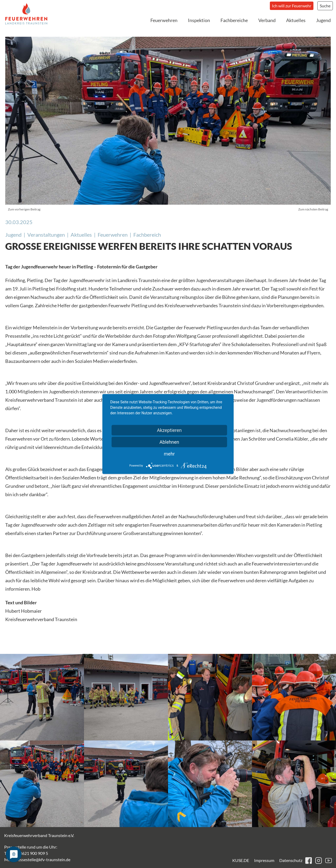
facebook (309, 861)
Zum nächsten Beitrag (313, 209)
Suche (325, 6)
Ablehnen (169, 442)
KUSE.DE (241, 860)
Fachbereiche (234, 20)
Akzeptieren (169, 430)
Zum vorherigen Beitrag (24, 209)
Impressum (264, 860)
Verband (267, 20)
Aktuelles (296, 20)
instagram (319, 861)
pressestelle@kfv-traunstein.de (42, 859)
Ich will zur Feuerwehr (292, 6)
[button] (42, 697)
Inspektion (199, 20)
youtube (329, 861)
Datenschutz (291, 860)
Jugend (323, 20)
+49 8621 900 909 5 (30, 853)
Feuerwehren (164, 20)
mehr (169, 454)
